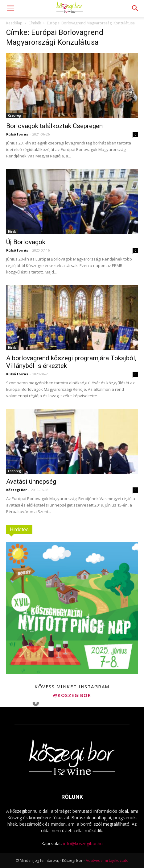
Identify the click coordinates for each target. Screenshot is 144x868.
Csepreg (14, 115)
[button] (135, 8)
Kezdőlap (14, 23)
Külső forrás (17, 134)
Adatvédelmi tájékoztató (107, 860)
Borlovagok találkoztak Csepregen (54, 126)
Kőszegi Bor (16, 490)
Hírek (12, 232)
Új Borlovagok (26, 242)
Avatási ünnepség (31, 482)
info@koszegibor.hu (83, 843)
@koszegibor (72, 695)
